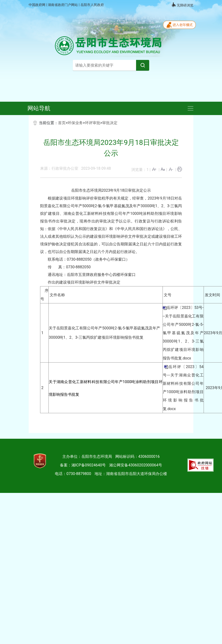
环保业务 (75, 123)
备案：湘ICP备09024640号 (83, 465)
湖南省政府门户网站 (63, 5)
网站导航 (39, 108)
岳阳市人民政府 (92, 5)
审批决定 (110, 123)
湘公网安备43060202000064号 (136, 465)
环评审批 (93, 123)
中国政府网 (37, 5)
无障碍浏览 (182, 5)
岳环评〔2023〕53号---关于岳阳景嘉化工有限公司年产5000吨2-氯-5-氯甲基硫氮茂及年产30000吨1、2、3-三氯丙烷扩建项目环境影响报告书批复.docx (183, 333)
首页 (62, 123)
